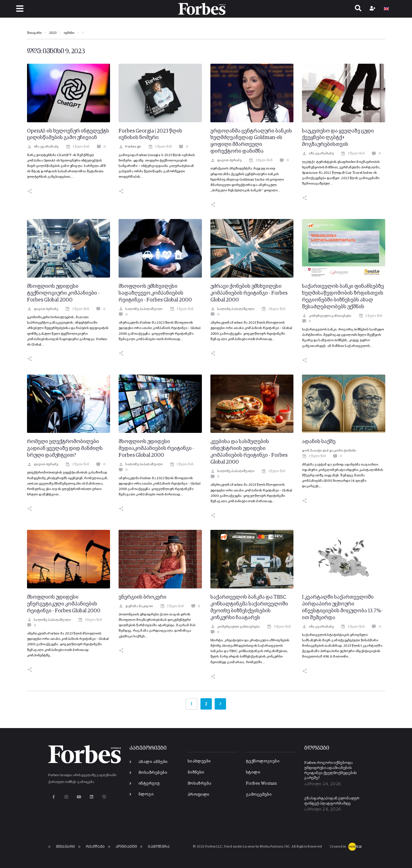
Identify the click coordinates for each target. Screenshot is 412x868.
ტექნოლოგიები (263, 761)
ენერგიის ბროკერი (142, 597)
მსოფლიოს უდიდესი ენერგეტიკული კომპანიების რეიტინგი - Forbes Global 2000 (64, 604)
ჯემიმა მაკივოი (136, 606)
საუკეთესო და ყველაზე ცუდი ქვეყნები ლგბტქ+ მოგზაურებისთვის (338, 138)
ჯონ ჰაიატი (312, 451)
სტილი (253, 772)
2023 (53, 33)
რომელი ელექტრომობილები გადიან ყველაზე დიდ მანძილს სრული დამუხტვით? (65, 449)
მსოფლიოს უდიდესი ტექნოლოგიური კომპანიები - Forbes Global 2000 (63, 293)
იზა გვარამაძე (43, 147)
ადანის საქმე (319, 442)
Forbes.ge (130, 147)
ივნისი (69, 33)
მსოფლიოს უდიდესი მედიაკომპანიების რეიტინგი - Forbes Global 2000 (156, 449)
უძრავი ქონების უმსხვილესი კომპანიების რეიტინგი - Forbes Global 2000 (249, 293)
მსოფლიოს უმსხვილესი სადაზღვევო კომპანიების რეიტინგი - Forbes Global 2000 (155, 293)
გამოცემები (259, 794)
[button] (20, 9)
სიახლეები (199, 761)
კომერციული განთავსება (327, 316)
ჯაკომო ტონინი (343, 451)
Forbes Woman (261, 783)
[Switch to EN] (386, 9)
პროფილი (199, 794)
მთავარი (34, 33)
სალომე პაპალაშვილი (141, 309)
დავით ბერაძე (226, 160)
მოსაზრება (200, 783)
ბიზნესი (196, 772)
